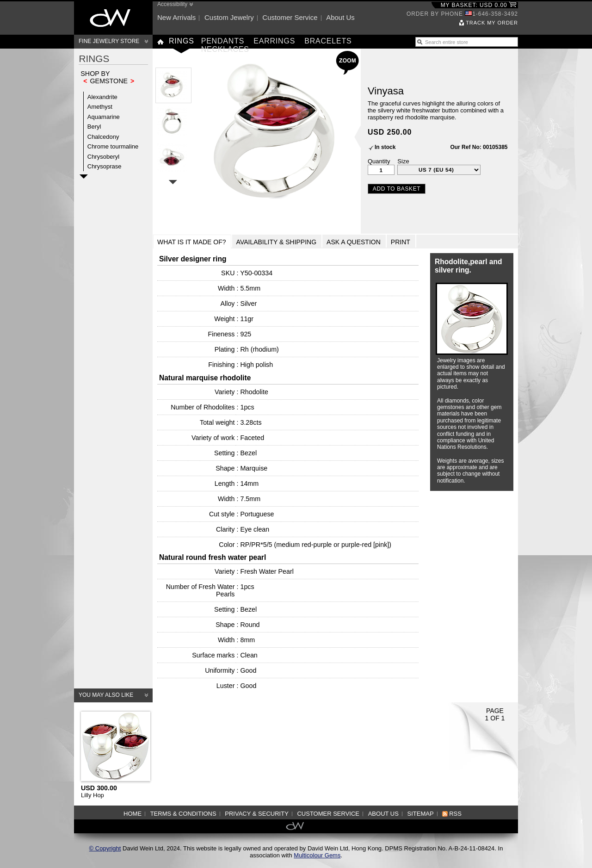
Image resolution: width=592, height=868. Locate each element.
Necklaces (225, 49)
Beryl (94, 127)
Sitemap (421, 814)
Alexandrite (102, 97)
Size (403, 161)
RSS (455, 814)
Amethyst (100, 107)
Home (133, 814)
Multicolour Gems (317, 855)
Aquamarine (104, 117)
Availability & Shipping (277, 242)
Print (401, 242)
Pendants (223, 41)
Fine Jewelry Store (109, 41)
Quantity (379, 161)
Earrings (274, 41)
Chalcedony (103, 137)
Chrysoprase (105, 166)
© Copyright (105, 848)
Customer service (290, 17)
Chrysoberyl (103, 157)
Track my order (492, 23)
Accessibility (172, 4)
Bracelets (328, 41)
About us (340, 17)
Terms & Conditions (183, 814)
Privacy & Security (257, 814)
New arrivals (176, 17)
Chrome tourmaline (113, 146)
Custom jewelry (229, 17)
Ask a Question (354, 242)
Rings (182, 41)
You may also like (106, 695)
